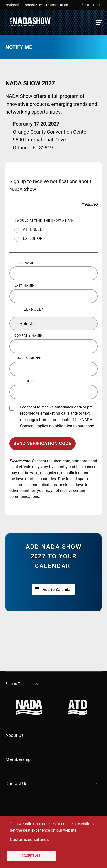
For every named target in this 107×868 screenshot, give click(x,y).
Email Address (27, 358)
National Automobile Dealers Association (37, 5)
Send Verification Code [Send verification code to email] (43, 444)
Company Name (28, 336)
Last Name (24, 286)
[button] (99, 22)
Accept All (31, 856)
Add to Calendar (53, 589)
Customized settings (29, 839)
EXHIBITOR (33, 239)
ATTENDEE (33, 230)
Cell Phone (25, 381)
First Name (24, 263)
